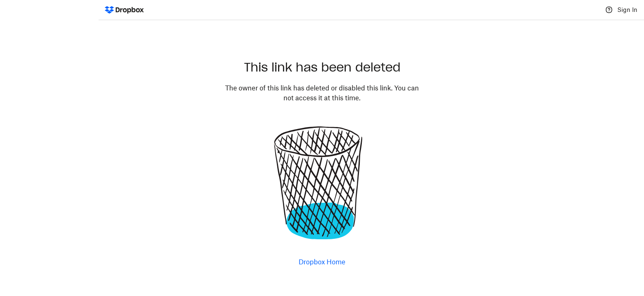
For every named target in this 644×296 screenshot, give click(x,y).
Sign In (627, 10)
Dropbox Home (322, 262)
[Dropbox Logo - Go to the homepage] (124, 10)
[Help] (609, 10)
